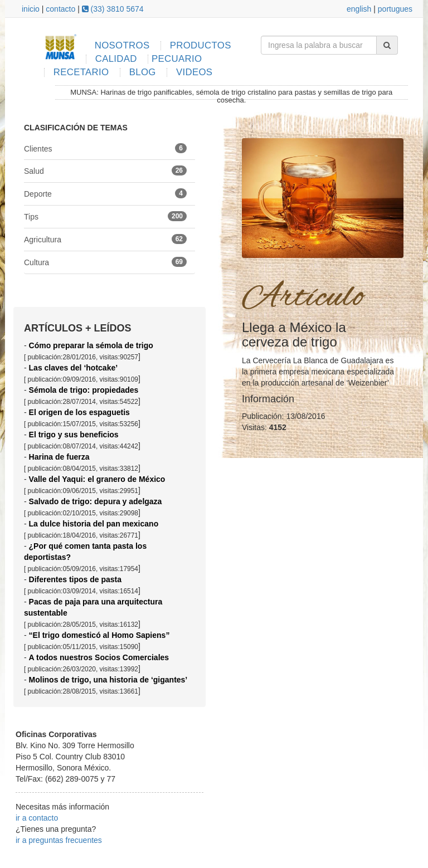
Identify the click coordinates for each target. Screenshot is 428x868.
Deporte (105, 193)
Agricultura (105, 239)
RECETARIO (81, 72)
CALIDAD (116, 59)
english (359, 9)
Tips (105, 216)
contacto (60, 9)
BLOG (143, 72)
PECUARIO (177, 59)
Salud (105, 170)
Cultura (105, 262)
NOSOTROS (122, 45)
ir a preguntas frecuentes (59, 840)
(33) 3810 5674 (113, 9)
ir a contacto (37, 818)
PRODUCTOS (201, 45)
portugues (395, 9)
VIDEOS (194, 72)
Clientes (105, 148)
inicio (31, 9)
